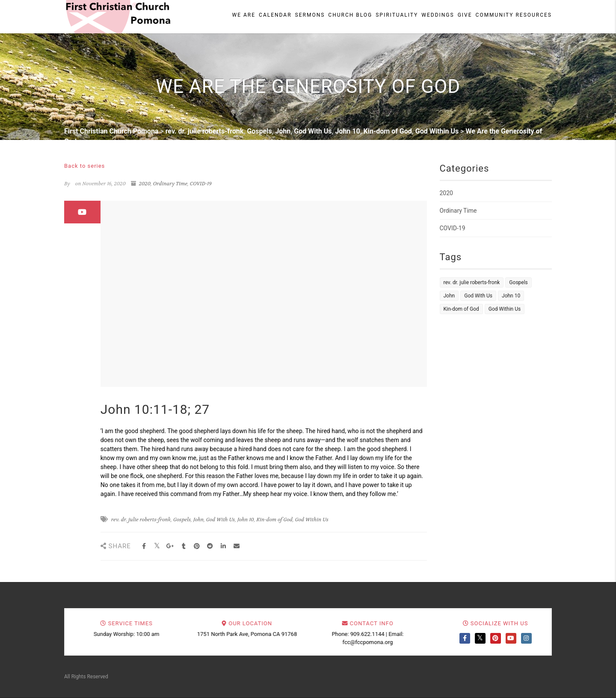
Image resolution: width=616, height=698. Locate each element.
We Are (244, 15)
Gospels (182, 520)
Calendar (275, 15)
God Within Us (312, 520)
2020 (145, 184)
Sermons (310, 15)
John (198, 520)
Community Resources (514, 15)
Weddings (438, 15)
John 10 (246, 520)
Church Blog (350, 15)
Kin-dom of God (274, 520)
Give (465, 15)
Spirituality (397, 15)
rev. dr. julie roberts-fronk (141, 520)
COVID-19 (201, 184)
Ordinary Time (170, 184)
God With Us (221, 520)
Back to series (84, 166)
